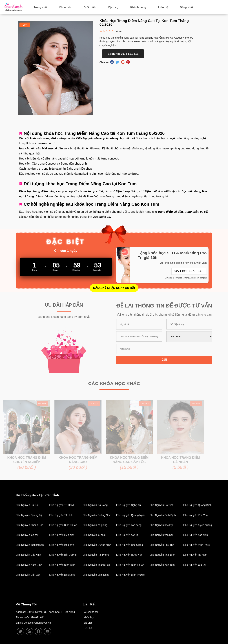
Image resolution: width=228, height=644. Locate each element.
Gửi (164, 360)
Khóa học (89, 617)
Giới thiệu (90, 7)
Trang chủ (40, 7)
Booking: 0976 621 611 (123, 54)
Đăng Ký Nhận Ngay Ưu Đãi (114, 288)
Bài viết (88, 623)
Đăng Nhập (187, 7)
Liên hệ (163, 7)
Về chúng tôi (91, 612)
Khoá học (65, 7)
